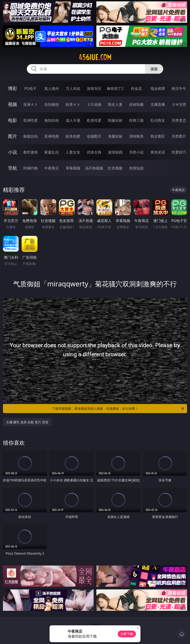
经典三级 (136, 120)
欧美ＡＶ (73, 104)
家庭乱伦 (52, 152)
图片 (12, 136)
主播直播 (158, 104)
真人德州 (52, 88)
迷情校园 (115, 152)
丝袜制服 (136, 104)
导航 (12, 168)
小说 (12, 152)
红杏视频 (115, 168)
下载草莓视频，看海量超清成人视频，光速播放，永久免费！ (118, 409)
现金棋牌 (158, 88)
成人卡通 (73, 120)
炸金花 (136, 88)
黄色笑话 (158, 152)
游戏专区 (94, 88)
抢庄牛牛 (179, 88)
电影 (12, 120)
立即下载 (127, 634)
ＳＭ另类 (179, 104)
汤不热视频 (94, 168)
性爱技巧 (179, 152)
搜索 (154, 69)
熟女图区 (158, 136)
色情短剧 (136, 168)
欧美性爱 (94, 120)
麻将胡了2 (115, 88)
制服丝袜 (115, 120)
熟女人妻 (115, 104)
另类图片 (179, 136)
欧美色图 (73, 136)
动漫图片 (94, 136)
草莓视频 (73, 168)
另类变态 (179, 120)
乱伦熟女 (158, 120)
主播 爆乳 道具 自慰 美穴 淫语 (27, 422)
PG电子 (30, 88)
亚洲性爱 (30, 120)
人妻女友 (73, 152)
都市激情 (30, 152)
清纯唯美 (136, 136)
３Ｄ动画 (94, 104)
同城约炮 (30, 168)
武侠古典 (94, 152)
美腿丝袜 (115, 136)
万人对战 (73, 88)
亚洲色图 (52, 136)
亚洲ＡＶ (30, 104)
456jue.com (95, 57)
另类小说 (136, 152)
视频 (12, 104)
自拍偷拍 (52, 104)
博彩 (12, 88)
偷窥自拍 (30, 136)
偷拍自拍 (52, 120)
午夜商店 (52, 168)
